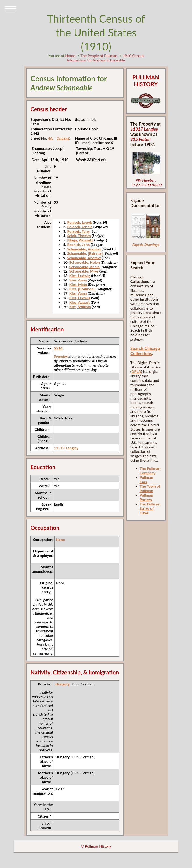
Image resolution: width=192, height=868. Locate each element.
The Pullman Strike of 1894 (150, 508)
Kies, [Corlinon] (82, 289)
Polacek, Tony (78, 231)
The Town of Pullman (150, 488)
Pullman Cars (146, 479)
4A (50, 138)
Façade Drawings (146, 244)
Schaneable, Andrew (84, 249)
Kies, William (80, 307)
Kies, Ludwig (80, 276)
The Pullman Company (150, 471)
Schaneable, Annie (85, 267)
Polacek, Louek (79, 222)
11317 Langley (66, 448)
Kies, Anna (78, 280)
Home (70, 56)
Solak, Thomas (79, 236)
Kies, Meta (78, 284)
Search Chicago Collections (145, 351)
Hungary (62, 684)
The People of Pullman (99, 56)
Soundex (61, 356)
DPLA (136, 371)
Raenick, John (78, 244)
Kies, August (80, 302)
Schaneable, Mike (84, 271)
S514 (58, 348)
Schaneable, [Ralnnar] (85, 253)
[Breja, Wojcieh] (80, 240)
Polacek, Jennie (80, 227)
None (60, 539)
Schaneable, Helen (85, 262)
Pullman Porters (146, 497)
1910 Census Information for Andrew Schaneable (106, 58)
